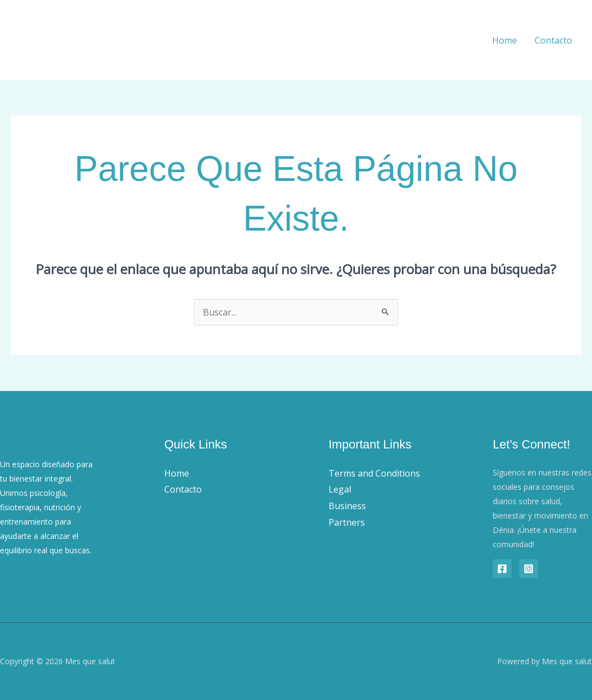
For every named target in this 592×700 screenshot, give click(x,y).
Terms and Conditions (374, 473)
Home (505, 40)
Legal (340, 489)
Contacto (553, 40)
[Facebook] (502, 569)
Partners (347, 522)
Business (347, 506)
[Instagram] (529, 569)
